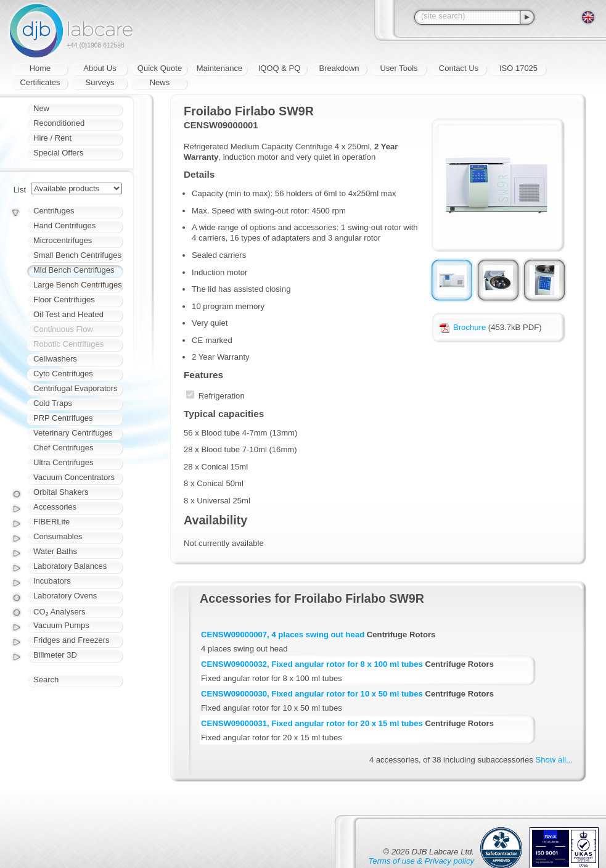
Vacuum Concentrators (74, 477)
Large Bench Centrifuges (78, 285)
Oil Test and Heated (68, 314)
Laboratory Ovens (65, 596)
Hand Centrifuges (64, 225)
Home (40, 68)
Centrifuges (54, 211)
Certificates (40, 82)
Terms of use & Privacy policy (421, 861)
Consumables (58, 536)
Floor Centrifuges (64, 300)
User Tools (399, 68)
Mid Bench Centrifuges (74, 270)
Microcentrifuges (63, 240)
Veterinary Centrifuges (73, 433)
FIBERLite (51, 522)
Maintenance (219, 68)
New (41, 108)
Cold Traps (53, 403)
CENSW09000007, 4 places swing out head (283, 634)
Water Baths (55, 551)
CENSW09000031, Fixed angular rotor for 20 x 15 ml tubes (312, 723)
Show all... (554, 760)
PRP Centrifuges (63, 418)
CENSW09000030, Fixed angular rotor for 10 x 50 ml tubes (312, 694)
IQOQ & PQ (280, 68)
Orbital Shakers (61, 492)
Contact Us (459, 68)
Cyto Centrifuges (63, 374)
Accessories (55, 507)
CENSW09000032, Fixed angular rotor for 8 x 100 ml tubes (312, 664)
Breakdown (339, 68)
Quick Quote (160, 68)
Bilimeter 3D (55, 655)
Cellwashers (55, 359)
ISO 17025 (518, 68)
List (20, 190)
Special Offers (58, 153)
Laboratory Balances (70, 566)
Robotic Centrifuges (68, 344)
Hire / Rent (52, 138)
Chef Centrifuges (63, 448)
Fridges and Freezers (72, 640)
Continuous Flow (63, 329)
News (160, 82)
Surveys (100, 82)
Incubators (52, 581)
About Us (100, 68)
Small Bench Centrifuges (77, 255)
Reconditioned (59, 123)
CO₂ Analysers (59, 612)
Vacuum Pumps (61, 625)
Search (46, 680)
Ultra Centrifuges (63, 462)
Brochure (463, 327)
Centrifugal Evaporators (76, 388)
